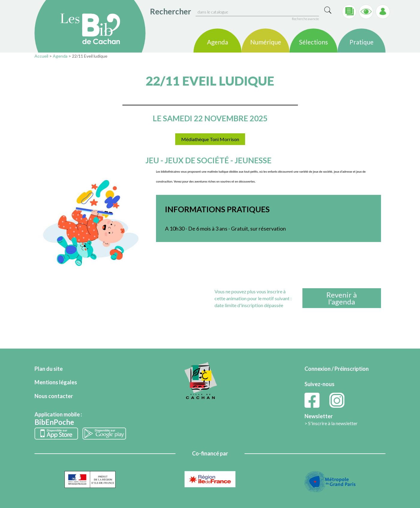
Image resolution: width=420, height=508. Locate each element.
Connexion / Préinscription (337, 369)
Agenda (217, 42)
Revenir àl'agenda (342, 298)
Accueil (41, 56)
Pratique (361, 42)
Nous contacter (54, 396)
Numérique (266, 42)
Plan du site (49, 369)
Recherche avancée (305, 19)
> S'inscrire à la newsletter (331, 423)
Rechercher (171, 11)
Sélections (313, 42)
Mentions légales (56, 382)
